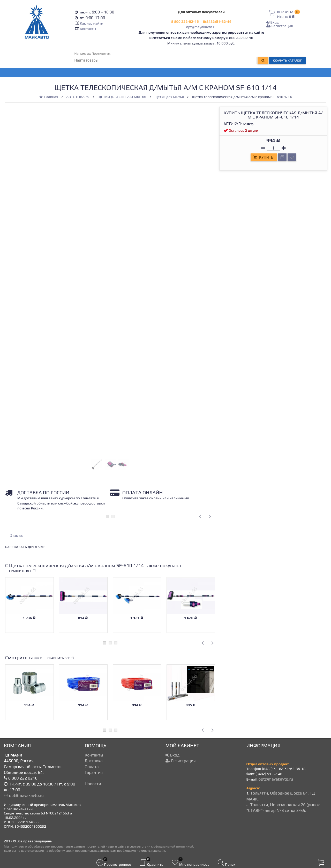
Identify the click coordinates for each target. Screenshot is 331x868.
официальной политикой (173, 846)
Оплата (92, 767)
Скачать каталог (287, 60)
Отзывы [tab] (17, 535)
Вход (272, 22)
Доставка (94, 761)
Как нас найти (92, 23)
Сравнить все (22, 571)
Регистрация (280, 26)
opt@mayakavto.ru (201, 27)
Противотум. (102, 53)
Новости (93, 784)
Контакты (88, 29)
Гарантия (94, 772)
